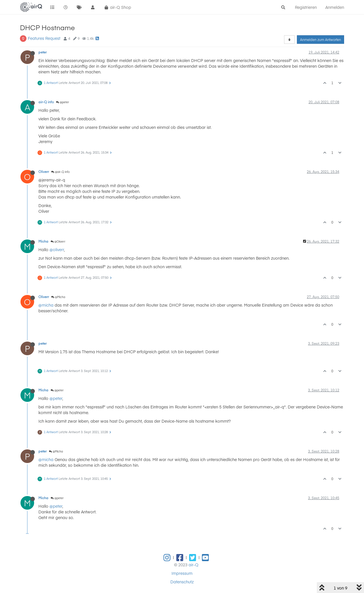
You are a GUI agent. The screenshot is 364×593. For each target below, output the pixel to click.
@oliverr (57, 249)
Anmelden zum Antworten (320, 40)
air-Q (194, 565)
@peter (63, 102)
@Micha (58, 297)
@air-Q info (60, 172)
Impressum (182, 573)
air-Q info (46, 102)
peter (43, 52)
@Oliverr (58, 241)
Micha (43, 241)
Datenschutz (182, 582)
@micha (46, 305)
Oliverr (44, 172)
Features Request (44, 38)
